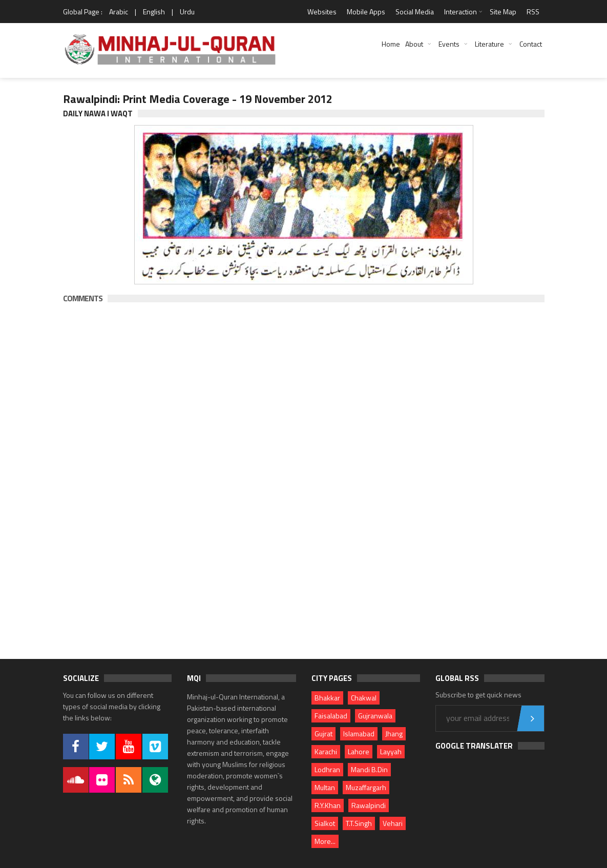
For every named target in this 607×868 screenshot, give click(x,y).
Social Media (415, 12)
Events (449, 44)
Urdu (187, 12)
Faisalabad (331, 716)
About (414, 44)
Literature (489, 44)
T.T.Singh (359, 823)
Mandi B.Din (369, 769)
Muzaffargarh (366, 787)
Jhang (394, 733)
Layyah (391, 751)
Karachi (326, 751)
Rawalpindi (369, 805)
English (154, 12)
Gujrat (323, 733)
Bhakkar (327, 698)
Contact (531, 44)
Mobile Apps (366, 12)
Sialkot (325, 823)
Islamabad (359, 733)
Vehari (393, 823)
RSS (533, 12)
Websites (322, 12)
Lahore (359, 751)
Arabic (119, 12)
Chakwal (364, 698)
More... (325, 841)
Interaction (461, 12)
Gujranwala (375, 716)
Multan (325, 787)
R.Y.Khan (328, 805)
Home (391, 44)
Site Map (503, 12)
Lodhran (327, 769)
